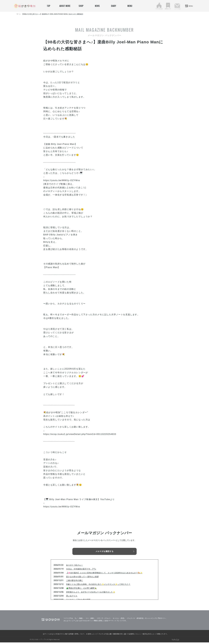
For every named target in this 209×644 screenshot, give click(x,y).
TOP (49, 6)
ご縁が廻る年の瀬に (75, 582)
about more (65, 6)
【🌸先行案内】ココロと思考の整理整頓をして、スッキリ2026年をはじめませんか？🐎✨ (104, 574)
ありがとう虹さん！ (75, 567)
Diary (114, 6)
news (97, 6)
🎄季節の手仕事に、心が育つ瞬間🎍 (81, 590)
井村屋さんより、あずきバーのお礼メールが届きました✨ (91, 594)
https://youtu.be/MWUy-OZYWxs (62, 180)
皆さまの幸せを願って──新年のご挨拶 (82, 578)
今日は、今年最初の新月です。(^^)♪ (81, 571)
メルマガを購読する (104, 552)
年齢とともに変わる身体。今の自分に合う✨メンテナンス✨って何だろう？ (98, 586)
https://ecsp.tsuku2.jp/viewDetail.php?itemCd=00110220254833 (80, 434)
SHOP (81, 6)
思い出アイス (72, 597)
